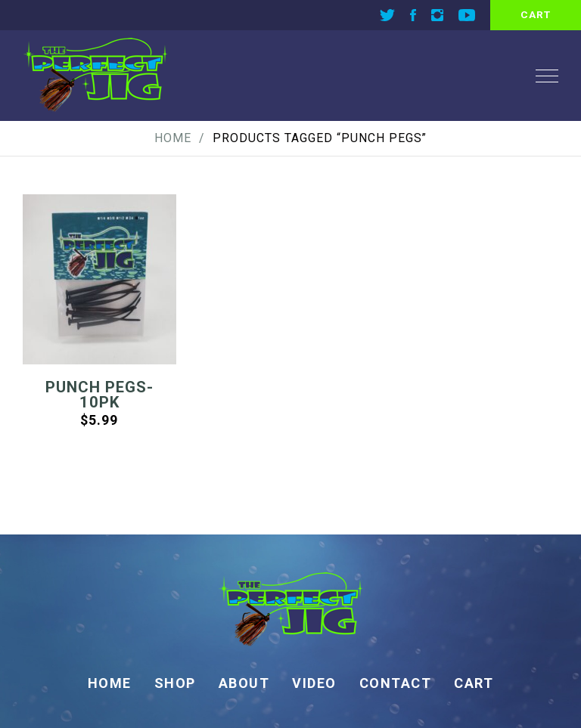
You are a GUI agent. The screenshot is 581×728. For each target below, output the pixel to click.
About (244, 683)
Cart (474, 683)
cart (536, 14)
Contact (396, 683)
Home (173, 138)
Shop (175, 683)
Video (314, 683)
